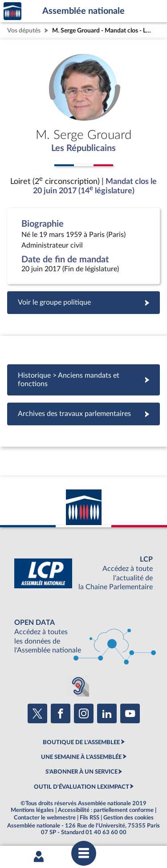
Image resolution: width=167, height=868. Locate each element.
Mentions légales (32, 810)
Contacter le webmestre (45, 818)
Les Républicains (83, 148)
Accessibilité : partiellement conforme (106, 810)
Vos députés (24, 31)
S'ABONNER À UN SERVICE (81, 772)
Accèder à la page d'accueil (12, 11)
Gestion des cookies (128, 818)
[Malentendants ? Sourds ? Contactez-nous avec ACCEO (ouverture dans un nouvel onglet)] (78, 686)
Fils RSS (90, 818)
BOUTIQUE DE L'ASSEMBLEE (81, 742)
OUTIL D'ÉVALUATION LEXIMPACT (81, 787)
